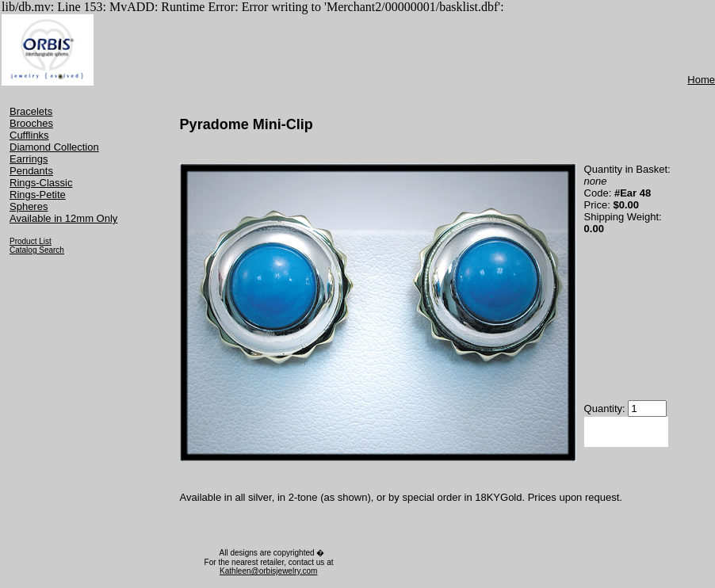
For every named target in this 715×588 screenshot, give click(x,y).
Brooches (31, 123)
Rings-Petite (38, 195)
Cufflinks (29, 135)
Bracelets (31, 111)
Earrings (29, 159)
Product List (31, 241)
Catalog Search (37, 250)
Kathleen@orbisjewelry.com (268, 571)
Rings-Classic (41, 183)
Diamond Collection (54, 147)
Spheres (29, 206)
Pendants (31, 171)
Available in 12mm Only (63, 218)
